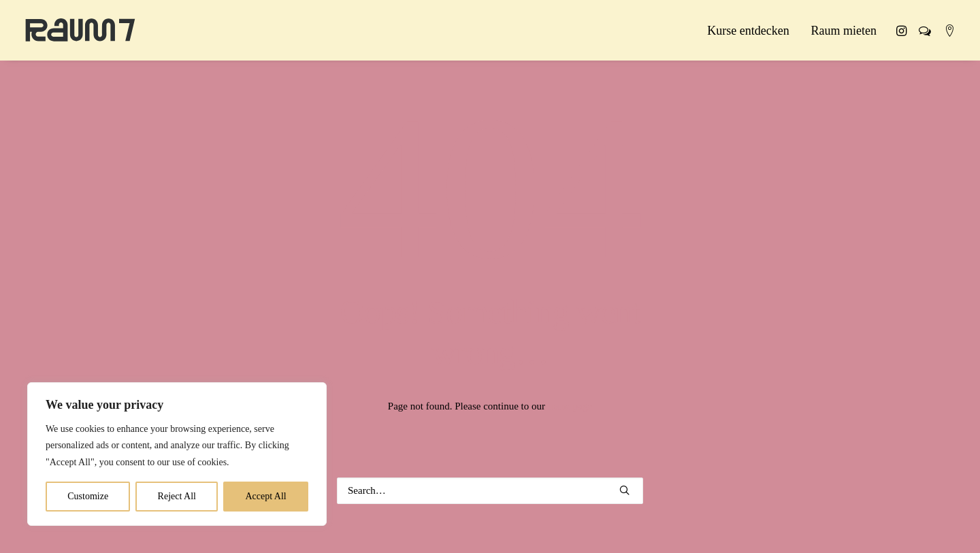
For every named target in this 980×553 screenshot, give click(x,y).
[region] (177, 454)
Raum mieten (844, 31)
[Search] (490, 491)
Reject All (177, 496)
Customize (88, 496)
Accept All (265, 496)
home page (570, 406)
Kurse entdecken (748, 31)
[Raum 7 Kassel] (80, 30)
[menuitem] (748, 30)
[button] (903, 30)
